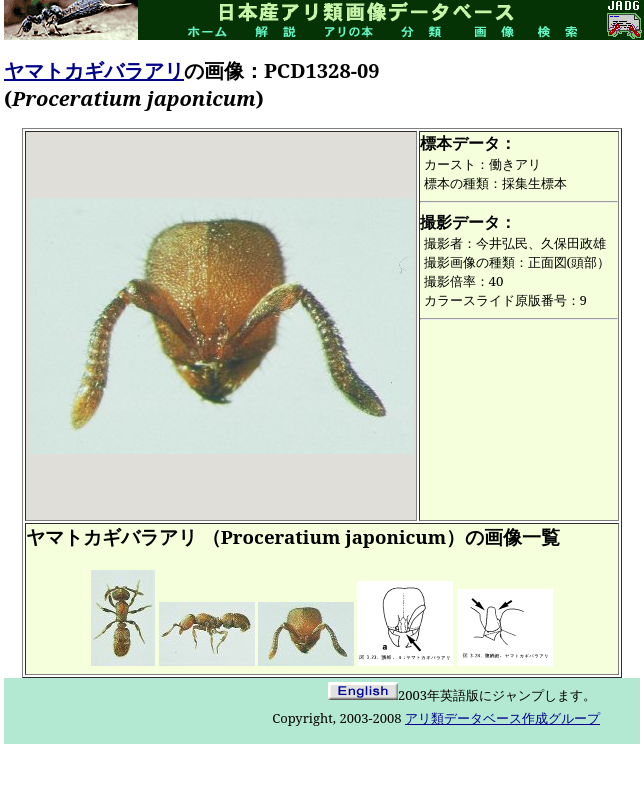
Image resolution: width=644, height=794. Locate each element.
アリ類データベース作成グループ (502, 718)
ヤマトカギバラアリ (94, 70)
